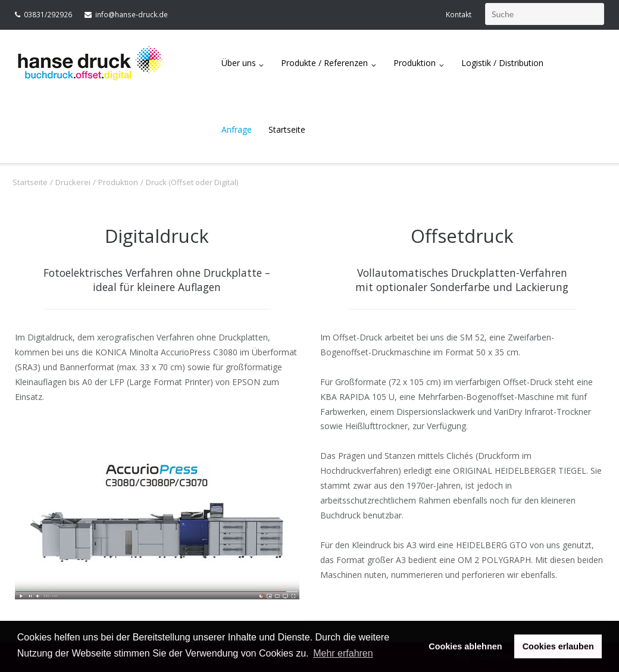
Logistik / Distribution (502, 63)
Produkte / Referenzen (324, 63)
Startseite (287, 129)
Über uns (239, 63)
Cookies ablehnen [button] (465, 646)
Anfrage (237, 129)
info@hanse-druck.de (132, 15)
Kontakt (459, 15)
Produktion (415, 63)
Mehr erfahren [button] (343, 653)
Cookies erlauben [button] (558, 646)
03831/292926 (48, 15)
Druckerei (73, 182)
